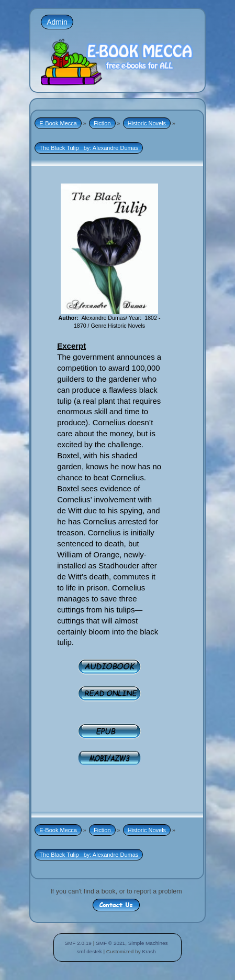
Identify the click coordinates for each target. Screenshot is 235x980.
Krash (149, 951)
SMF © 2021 (110, 943)
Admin (57, 22)
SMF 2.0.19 (78, 943)
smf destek (89, 951)
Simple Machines (148, 943)
